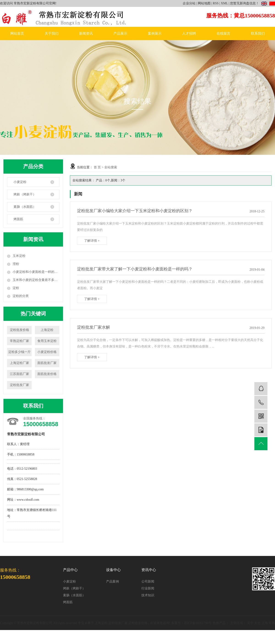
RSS (216, 3)
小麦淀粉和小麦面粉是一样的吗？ (36, 272)
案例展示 (155, 33)
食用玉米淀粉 (47, 341)
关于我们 (52, 33)
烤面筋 (18, 219)
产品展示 (120, 33)
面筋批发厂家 (47, 363)
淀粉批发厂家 (19, 385)
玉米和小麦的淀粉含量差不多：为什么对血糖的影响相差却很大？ (36, 280)
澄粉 (16, 264)
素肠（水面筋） (25, 207)
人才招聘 (189, 33)
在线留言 (223, 33)
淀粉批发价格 (19, 330)
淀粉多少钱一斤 (19, 352)
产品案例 (113, 582)
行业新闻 (148, 588)
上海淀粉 (47, 330)
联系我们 (258, 33)
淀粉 (16, 288)
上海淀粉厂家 (19, 363)
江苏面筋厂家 (19, 374)
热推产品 (219, 623)
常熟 (272, 623)
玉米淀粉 (19, 256)
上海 (265, 623)
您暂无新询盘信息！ (245, 3)
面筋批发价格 (47, 374)
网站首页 (17, 33)
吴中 (250, 623)
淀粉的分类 (21, 296)
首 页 (97, 167)
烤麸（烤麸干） (25, 194)
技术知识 (148, 595)
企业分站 (189, 3)
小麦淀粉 (20, 182)
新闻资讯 (86, 33)
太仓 (257, 623)
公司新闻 (148, 582)
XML (224, 3)
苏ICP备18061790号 (198, 623)
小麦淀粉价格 (47, 352)
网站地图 (204, 3)
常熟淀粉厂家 (19, 341)
